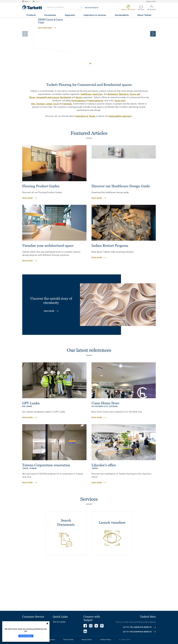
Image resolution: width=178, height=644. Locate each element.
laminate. (68, 147)
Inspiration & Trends (85, 159)
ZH (38, 1)
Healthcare (86, 137)
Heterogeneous (96, 144)
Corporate (51, 640)
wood (56, 147)
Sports (79, 140)
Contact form (151, 1)
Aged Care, (98, 137)
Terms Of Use (68, 640)
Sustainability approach (120, 159)
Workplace (113, 137)
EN (34, 1)
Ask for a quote (59, 622)
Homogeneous (78, 144)
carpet (49, 147)
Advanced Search (92, 8)
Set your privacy (26, 636)
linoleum (41, 147)
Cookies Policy (105, 640)
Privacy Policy (87, 640)
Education (124, 137)
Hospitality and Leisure (48, 140)
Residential (65, 140)
